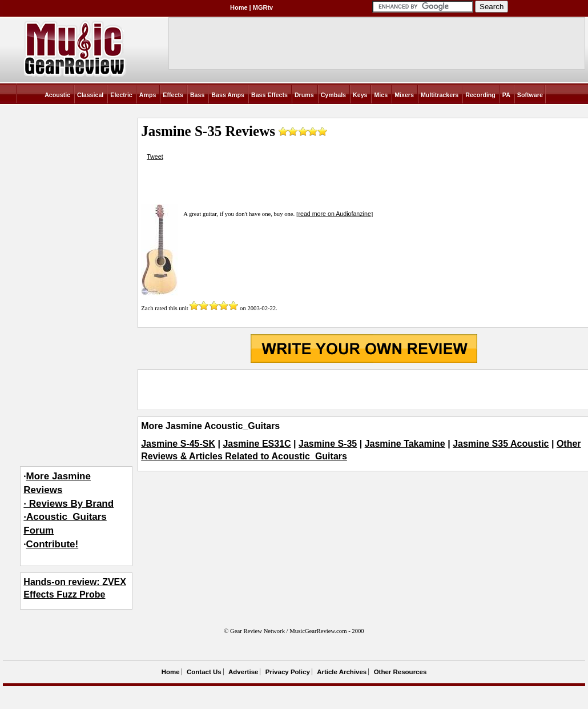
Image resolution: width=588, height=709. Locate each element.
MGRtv (263, 7)
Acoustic (57, 95)
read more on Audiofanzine (334, 214)
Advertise (243, 672)
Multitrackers (440, 95)
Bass (197, 95)
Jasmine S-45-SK (178, 444)
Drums (304, 95)
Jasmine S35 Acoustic (501, 444)
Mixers (404, 95)
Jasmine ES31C (257, 444)
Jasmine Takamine (405, 444)
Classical (90, 95)
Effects (173, 95)
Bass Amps (228, 95)
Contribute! (53, 544)
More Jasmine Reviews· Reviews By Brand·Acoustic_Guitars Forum (69, 503)
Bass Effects (269, 95)
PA (506, 95)
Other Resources (400, 672)
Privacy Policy (288, 672)
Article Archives (342, 672)
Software (530, 95)
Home (239, 7)
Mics (381, 95)
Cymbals (333, 95)
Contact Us (204, 672)
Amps (148, 95)
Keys (360, 95)
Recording (480, 95)
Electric (121, 95)
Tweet (155, 157)
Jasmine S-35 (328, 444)
